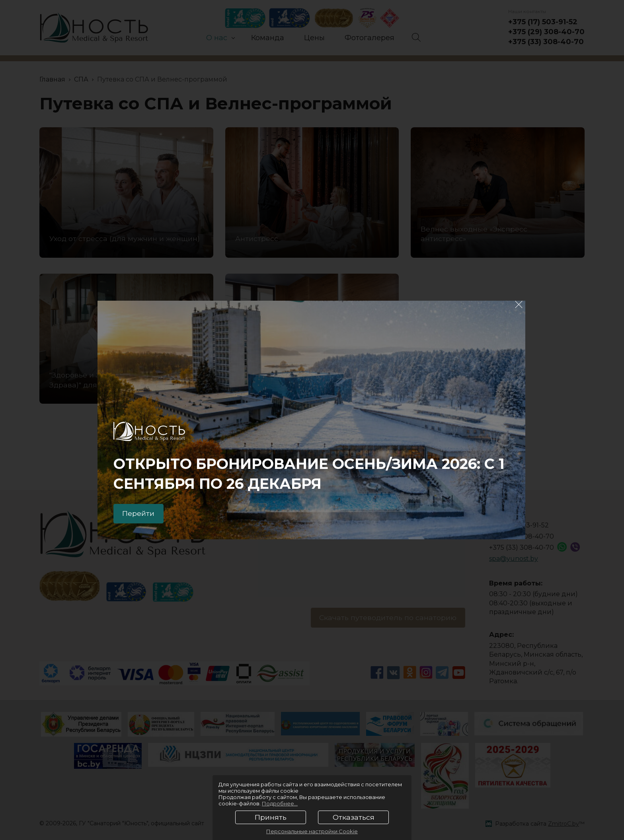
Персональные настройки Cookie (312, 831)
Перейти (140, 513)
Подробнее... (280, 803)
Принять (271, 817)
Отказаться (354, 817)
